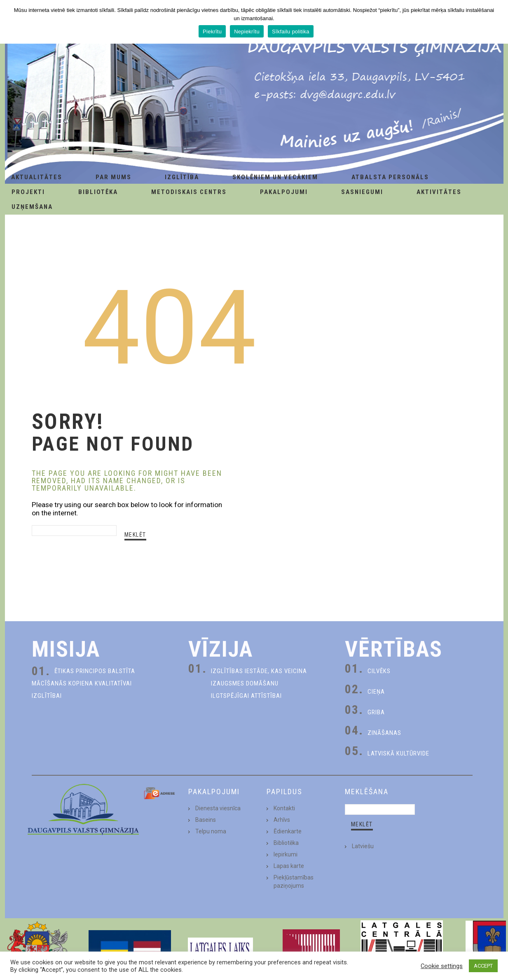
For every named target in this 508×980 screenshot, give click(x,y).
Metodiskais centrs (189, 192)
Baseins (206, 820)
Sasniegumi (362, 192)
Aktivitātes (439, 192)
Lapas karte (289, 866)
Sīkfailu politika (291, 32)
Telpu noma (211, 831)
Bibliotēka (98, 192)
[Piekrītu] (498, 22)
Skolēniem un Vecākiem (275, 177)
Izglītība (182, 177)
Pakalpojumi (284, 192)
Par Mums (114, 177)
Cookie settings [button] (442, 966)
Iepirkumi (286, 854)
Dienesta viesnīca (218, 808)
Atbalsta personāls (390, 177)
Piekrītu (212, 32)
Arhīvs (282, 820)
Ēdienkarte (288, 831)
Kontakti (284, 808)
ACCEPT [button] (483, 966)
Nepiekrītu (247, 32)
